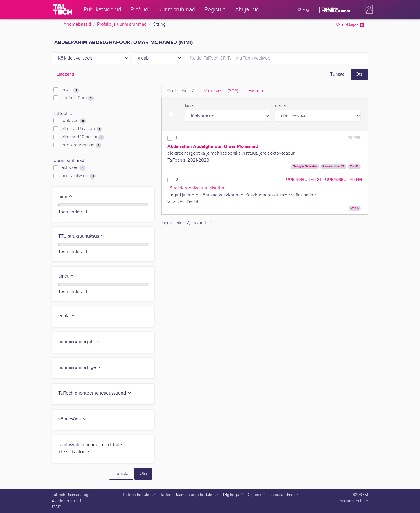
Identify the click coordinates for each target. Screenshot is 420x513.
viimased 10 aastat (83, 137)
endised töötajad (81, 145)
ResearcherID (333, 166)
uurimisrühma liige (80, 368)
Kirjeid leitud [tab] (180, 91)
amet (66, 276)
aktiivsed (73, 168)
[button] (368, 9)
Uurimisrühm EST (304, 180)
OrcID (354, 166)
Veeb (355, 208)
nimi (66, 197)
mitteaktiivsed (79, 176)
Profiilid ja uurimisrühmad (122, 24)
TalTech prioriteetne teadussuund (95, 393)
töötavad (74, 121)
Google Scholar (305, 166)
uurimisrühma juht (80, 342)
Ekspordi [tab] (257, 91)
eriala (67, 316)
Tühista (337, 74)
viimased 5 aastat (82, 129)
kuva (189, 106)
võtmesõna (72, 419)
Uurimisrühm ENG (344, 180)
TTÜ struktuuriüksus (82, 236)
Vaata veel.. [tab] (221, 91)
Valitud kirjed (350, 25)
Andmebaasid (77, 24)
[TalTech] (63, 9)
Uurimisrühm (78, 98)
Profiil (70, 90)
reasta (280, 106)
